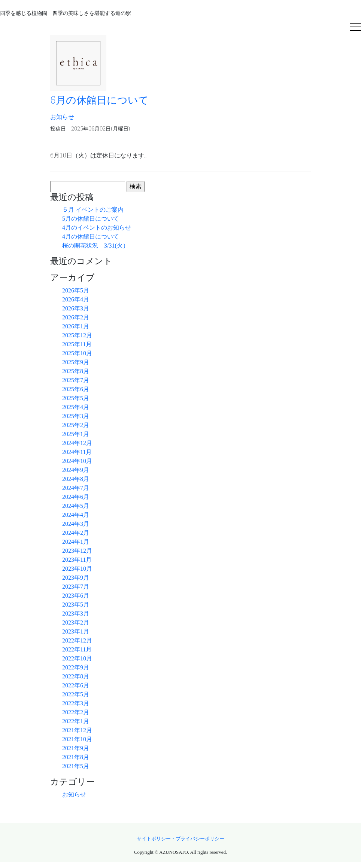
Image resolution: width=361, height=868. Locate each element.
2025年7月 (76, 380)
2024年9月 (76, 470)
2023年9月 (76, 578)
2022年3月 (76, 703)
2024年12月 (77, 443)
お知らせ (74, 795)
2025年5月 (76, 398)
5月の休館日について (91, 219)
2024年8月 (76, 479)
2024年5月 (76, 506)
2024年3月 (76, 524)
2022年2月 (76, 712)
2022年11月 (77, 649)
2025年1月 (76, 434)
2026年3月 (76, 308)
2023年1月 (76, 631)
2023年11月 (77, 560)
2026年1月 (76, 326)
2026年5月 (76, 290)
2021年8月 (76, 757)
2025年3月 (76, 416)
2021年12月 (77, 730)
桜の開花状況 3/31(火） (95, 246)
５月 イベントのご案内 (93, 210)
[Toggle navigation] (355, 28)
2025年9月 (76, 362)
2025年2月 (76, 425)
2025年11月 (77, 344)
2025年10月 (77, 353)
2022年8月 (76, 676)
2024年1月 (76, 542)
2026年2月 (76, 317)
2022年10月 (77, 658)
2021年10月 (77, 739)
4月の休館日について (91, 237)
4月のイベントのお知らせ (97, 228)
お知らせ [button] (62, 117)
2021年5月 (76, 766)
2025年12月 (77, 335)
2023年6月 (76, 596)
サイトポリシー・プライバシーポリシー (180, 839)
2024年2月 (76, 533)
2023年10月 (77, 569)
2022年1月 (76, 721)
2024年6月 (76, 497)
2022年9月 (76, 667)
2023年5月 (76, 605)
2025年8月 (76, 371)
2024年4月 (76, 515)
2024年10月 (77, 461)
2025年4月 (76, 407)
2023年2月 (76, 622)
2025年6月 (76, 389)
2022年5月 (76, 694)
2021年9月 (76, 748)
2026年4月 (76, 299)
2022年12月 (77, 640)
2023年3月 (76, 614)
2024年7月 (76, 488)
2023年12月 (77, 551)
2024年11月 (77, 452)
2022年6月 (76, 685)
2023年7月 (76, 587)
